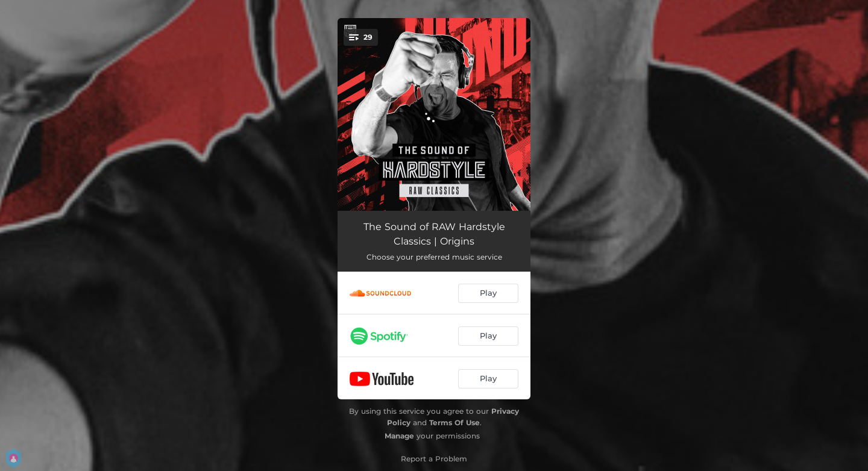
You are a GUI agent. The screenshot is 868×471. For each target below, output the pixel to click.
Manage (399, 436)
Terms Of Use (454, 423)
